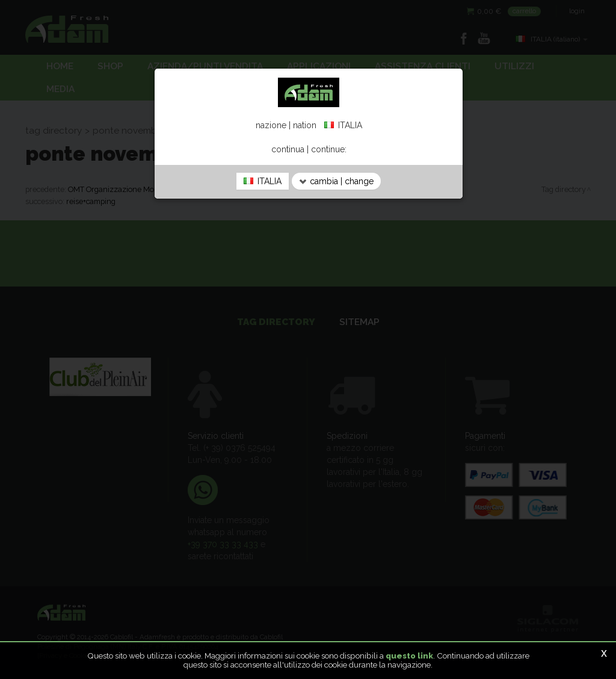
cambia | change (336, 181)
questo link (409, 656)
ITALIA (263, 181)
